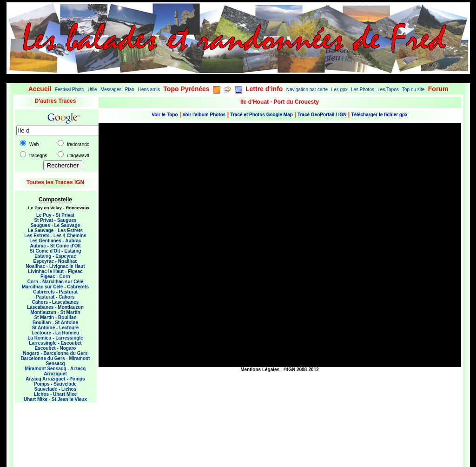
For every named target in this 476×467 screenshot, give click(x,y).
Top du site (413, 90)
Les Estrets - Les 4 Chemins (55, 236)
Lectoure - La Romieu (55, 333)
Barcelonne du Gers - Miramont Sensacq (56, 361)
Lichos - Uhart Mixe (55, 394)
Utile (93, 90)
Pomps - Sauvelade (55, 384)
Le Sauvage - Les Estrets (55, 230)
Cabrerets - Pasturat (55, 292)
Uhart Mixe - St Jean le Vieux (55, 399)
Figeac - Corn (55, 277)
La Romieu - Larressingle (55, 338)
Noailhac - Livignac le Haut (55, 266)
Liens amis (149, 90)
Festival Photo (69, 90)
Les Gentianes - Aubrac (55, 241)
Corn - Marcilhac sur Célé (56, 282)
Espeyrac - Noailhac (55, 261)
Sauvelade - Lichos (56, 389)
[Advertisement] (52, 428)
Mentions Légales (260, 370)
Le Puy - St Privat (55, 215)
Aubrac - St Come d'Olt (55, 246)
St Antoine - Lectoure (56, 328)
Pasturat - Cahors (55, 297)
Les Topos (388, 90)
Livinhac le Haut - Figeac (55, 271)
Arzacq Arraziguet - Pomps (55, 379)
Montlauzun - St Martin (55, 312)
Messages (111, 90)
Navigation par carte (307, 90)
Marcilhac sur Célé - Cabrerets (55, 287)
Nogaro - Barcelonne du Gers (56, 353)
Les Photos (363, 90)
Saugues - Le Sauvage (55, 225)
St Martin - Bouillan (55, 317)
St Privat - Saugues (55, 220)
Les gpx (340, 90)
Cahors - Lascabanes (56, 302)
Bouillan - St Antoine (55, 323)
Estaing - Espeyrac (55, 256)
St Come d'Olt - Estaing (56, 251)
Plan (130, 90)
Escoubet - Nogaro (56, 348)
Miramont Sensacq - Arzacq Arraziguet (56, 371)
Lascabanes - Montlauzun (55, 307)
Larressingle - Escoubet (55, 343)
